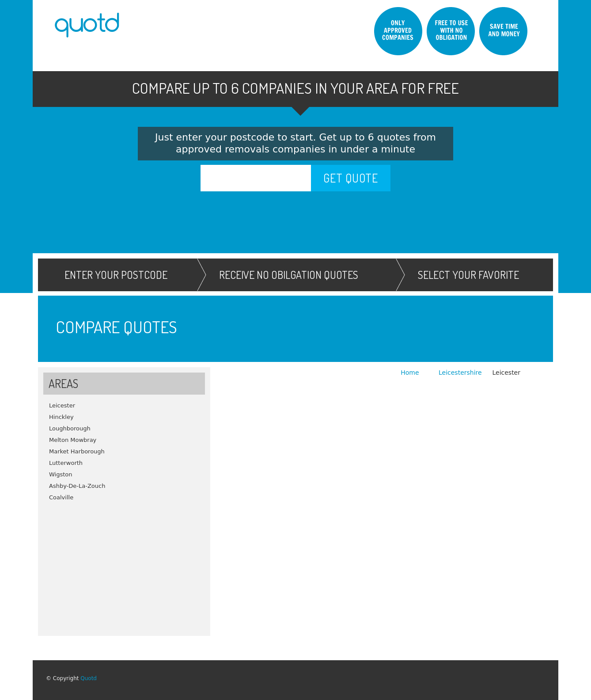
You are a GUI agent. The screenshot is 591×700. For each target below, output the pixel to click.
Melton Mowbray (73, 440)
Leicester (62, 405)
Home (411, 373)
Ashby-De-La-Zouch (77, 486)
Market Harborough (77, 451)
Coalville (61, 497)
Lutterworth (66, 463)
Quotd (89, 678)
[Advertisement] (124, 565)
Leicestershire (460, 373)
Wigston (61, 474)
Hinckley (61, 417)
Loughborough (70, 428)
